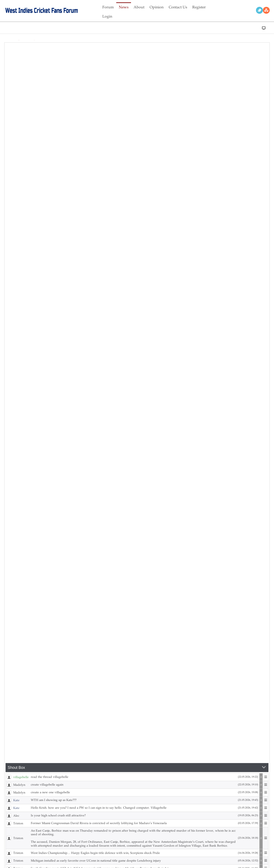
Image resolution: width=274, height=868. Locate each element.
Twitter (259, 10)
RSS (266, 10)
